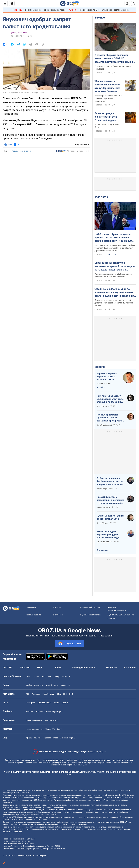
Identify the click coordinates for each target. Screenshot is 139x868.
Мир (39, 668)
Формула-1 (65, 685)
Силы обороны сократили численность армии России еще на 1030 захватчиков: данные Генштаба (115, 266)
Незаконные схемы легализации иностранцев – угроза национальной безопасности (110, 500)
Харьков (36, 676)
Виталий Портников (105, 384)
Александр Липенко (104, 542)
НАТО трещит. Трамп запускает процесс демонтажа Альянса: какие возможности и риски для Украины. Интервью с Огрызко (113, 238)
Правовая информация (90, 607)
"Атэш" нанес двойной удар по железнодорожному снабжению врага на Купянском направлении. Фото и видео (115, 292)
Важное (100, 18)
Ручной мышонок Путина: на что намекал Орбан (110, 517)
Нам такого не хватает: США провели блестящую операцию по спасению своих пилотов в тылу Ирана (110, 399)
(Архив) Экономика (19, 33)
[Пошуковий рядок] (134, 3)
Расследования (80, 668)
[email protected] (35, 849)
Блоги (92, 668)
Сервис (65, 703)
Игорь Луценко (103, 406)
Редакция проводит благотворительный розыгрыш (113, 68)
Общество (112, 668)
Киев (28, 676)
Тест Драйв (31, 703)
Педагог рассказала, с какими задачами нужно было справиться (108, 98)
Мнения (100, 367)
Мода (56, 738)
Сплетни (38, 738)
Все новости (130, 668)
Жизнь (58, 668)
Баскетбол (39, 685)
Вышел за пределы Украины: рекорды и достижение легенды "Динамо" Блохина (108, 535)
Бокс (56, 685)
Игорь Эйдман (102, 523)
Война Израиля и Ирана (55, 10)
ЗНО (65, 694)
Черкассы (66, 676)
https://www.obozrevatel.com (95, 790)
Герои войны (16, 10)
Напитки (39, 712)
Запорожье (47, 676)
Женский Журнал (68, 738)
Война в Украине (33, 10)
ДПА (59, 694)
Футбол (29, 685)
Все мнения (102, 550)
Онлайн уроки (48, 694)
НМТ (71, 694)
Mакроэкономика (52, 720)
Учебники (36, 694)
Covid (59, 729)
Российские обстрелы (89, 10)
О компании (31, 607)
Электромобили (45, 703)
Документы (58, 615)
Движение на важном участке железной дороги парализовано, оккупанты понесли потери (114, 303)
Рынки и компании (34, 720)
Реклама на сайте (33, 615)
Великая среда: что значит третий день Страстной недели (106, 117)
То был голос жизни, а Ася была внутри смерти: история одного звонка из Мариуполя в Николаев (110, 481)
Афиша (29, 738)
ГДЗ (27, 694)
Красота (47, 738)
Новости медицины (34, 729)
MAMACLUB (50, 729)
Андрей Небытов (103, 507)
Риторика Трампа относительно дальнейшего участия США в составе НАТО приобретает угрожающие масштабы (115, 248)
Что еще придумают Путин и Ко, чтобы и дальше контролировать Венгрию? (110, 418)
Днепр (57, 676)
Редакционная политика (22, 151)
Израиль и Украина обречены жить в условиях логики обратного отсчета (107, 377)
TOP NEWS (101, 197)
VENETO (72, 10)
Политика (25, 668)
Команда (57, 607)
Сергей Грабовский (104, 425)
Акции (57, 703)
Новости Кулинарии (54, 712)
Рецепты (29, 712)
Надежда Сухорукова (105, 489)
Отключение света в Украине (115, 10)
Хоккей (49, 685)
